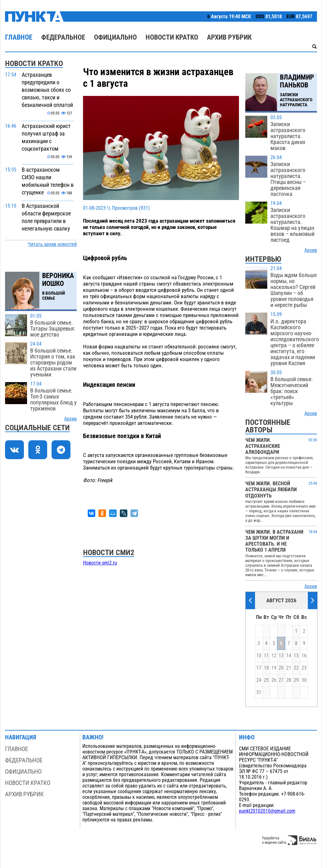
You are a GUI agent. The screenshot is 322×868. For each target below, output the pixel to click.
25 (266, 680)
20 (281, 668)
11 (266, 656)
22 (296, 668)
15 (296, 656)
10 (259, 656)
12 (274, 656)
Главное (19, 37)
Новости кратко (172, 37)
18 (266, 668)
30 (304, 680)
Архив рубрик (229, 37)
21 (289, 668)
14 (289, 656)
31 (259, 693)
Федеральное (63, 37)
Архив (70, 419)
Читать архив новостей (52, 244)
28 (289, 680)
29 (296, 680)
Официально (115, 37)
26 (274, 680)
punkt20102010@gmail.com (267, 811)
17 (259, 668)
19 (274, 668)
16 (304, 656)
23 (304, 668)
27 (281, 680)
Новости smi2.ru (100, 563)
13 (281, 656)
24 (259, 680)
